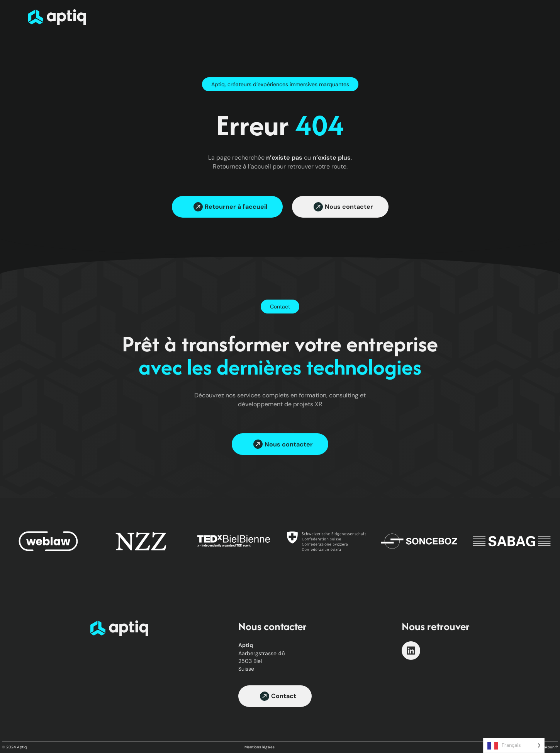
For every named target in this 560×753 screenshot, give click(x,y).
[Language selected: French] (514, 745)
